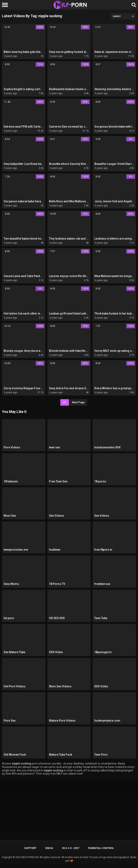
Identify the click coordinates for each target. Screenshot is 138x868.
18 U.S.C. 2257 (70, 848)
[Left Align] (6, 5)
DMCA (49, 848)
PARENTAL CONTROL (101, 848)
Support (30, 848)
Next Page (78, 402)
